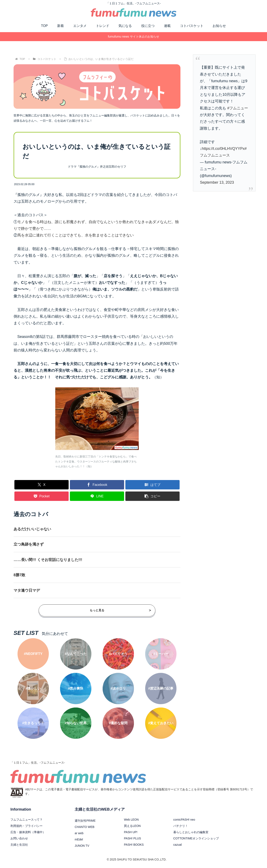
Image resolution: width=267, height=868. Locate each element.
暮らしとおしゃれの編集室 (191, 832)
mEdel (79, 839)
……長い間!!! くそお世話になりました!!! (48, 560)
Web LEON (131, 820)
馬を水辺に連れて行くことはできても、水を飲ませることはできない (76, 235)
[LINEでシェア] (97, 496)
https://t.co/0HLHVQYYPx (223, 149)
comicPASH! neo (184, 820)
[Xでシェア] (42, 485)
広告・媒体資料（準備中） (28, 832)
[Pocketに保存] (42, 496)
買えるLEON (132, 826)
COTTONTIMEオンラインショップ (196, 838)
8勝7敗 (19, 575)
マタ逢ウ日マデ (27, 590)
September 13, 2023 (217, 182)
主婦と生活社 (19, 845)
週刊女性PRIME (85, 821)
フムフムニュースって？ (26, 820)
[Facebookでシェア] (97, 485)
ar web (79, 833)
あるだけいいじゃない (32, 529)
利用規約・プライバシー (26, 826)
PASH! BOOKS (134, 845)
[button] (152, 496)
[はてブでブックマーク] (152, 485)
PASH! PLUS (132, 838)
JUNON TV (82, 846)
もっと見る (120, 610)
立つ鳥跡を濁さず (29, 544)
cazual (178, 845)
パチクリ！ (181, 826)
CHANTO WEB (85, 827)
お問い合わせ (19, 838)
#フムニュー (238, 108)
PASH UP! (131, 832)
